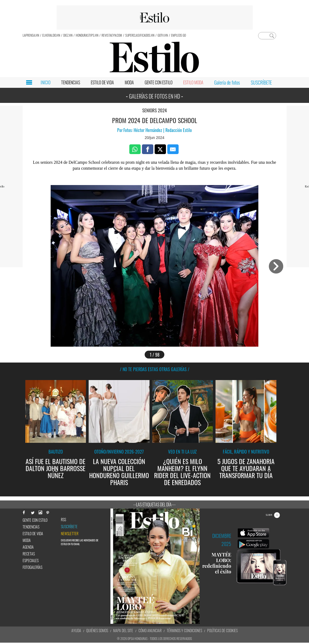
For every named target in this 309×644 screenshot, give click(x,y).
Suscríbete (69, 527)
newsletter (70, 534)
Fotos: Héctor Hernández (143, 130)
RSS (63, 520)
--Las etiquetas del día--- (154, 504)
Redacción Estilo (178, 130)
